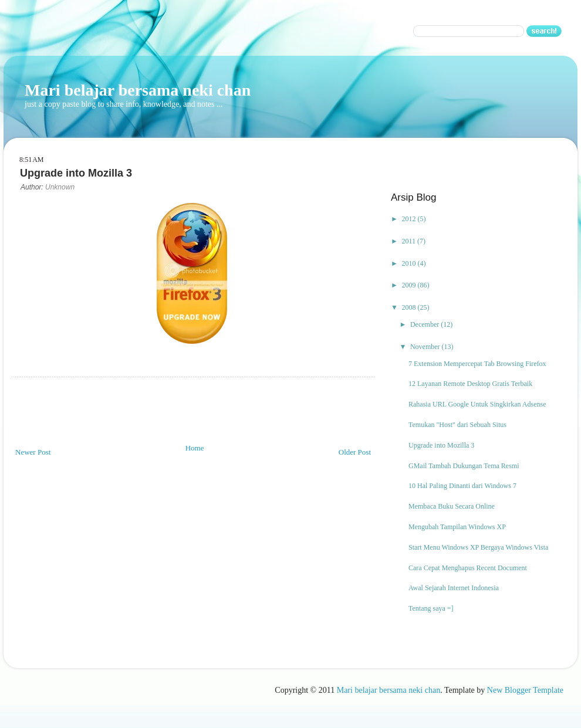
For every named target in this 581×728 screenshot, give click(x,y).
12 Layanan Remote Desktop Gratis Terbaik (470, 384)
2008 (410, 307)
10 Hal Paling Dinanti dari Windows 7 (462, 486)
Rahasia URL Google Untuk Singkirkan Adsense (477, 404)
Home (195, 448)
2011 (410, 241)
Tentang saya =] (431, 608)
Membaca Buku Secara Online (452, 506)
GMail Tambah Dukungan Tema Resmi (464, 466)
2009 (410, 285)
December (425, 324)
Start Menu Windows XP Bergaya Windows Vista (478, 547)
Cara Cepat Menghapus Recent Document (468, 568)
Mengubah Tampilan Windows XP (457, 527)
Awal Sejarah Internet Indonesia (454, 588)
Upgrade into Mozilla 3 (441, 445)
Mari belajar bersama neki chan (138, 90)
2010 (410, 263)
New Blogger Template (525, 690)
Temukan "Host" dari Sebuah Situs (457, 425)
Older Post (355, 452)
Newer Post (33, 452)
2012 (410, 219)
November (426, 347)
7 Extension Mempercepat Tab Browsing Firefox (477, 364)
